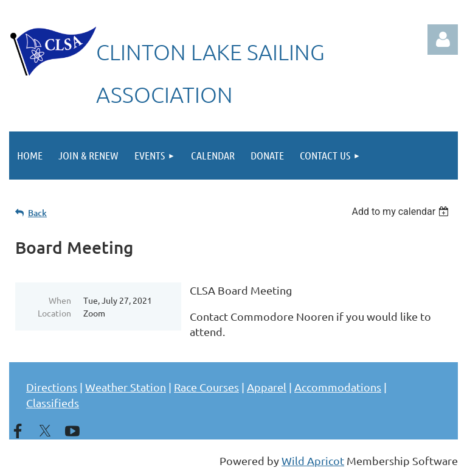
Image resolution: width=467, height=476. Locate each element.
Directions (52, 387)
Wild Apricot (313, 460)
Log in (443, 40)
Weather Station (126, 387)
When (60, 300)
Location (54, 313)
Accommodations (338, 387)
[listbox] (402, 212)
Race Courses (206, 387)
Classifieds (53, 403)
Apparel (267, 387)
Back (37, 213)
